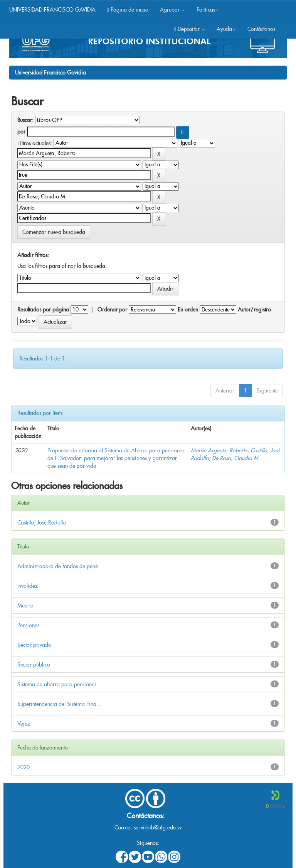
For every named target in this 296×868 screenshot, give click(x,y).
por (21, 132)
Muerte (25, 606)
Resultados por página (43, 310)
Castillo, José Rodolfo (42, 523)
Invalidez (28, 586)
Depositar (190, 29)
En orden (188, 310)
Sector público (34, 665)
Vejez (24, 724)
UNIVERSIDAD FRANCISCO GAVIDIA (52, 10)
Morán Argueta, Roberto (219, 450)
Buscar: (25, 120)
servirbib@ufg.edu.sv (158, 827)
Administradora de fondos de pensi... (60, 566)
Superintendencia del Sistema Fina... (59, 704)
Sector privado (34, 645)
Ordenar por (112, 310)
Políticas (208, 10)
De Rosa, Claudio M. (236, 458)
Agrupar (172, 10)
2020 (24, 767)
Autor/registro (254, 310)
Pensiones (28, 625)
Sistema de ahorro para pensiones (57, 684)
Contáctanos (261, 29)
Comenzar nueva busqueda (54, 232)
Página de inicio (128, 10)
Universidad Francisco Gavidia (50, 73)
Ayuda (226, 29)
